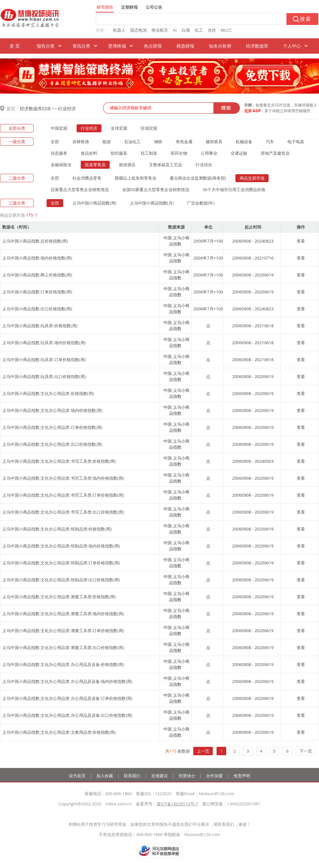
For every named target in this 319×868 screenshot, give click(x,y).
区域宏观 (149, 128)
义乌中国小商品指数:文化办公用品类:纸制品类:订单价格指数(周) (61, 563)
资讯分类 (81, 46)
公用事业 (209, 153)
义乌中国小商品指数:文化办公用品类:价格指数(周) (48, 393)
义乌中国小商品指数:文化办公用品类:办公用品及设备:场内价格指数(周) (67, 681)
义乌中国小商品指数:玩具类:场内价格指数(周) (44, 343)
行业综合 (204, 165)
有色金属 (184, 142)
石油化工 (132, 142)
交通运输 (239, 153)
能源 (107, 142)
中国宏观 (59, 128)
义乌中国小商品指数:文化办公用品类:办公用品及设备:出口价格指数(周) (67, 715)
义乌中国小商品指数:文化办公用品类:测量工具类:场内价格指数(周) (63, 614)
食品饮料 (89, 153)
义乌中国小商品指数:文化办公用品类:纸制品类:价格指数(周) (57, 529)
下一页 (306, 751)
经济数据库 (257, 46)
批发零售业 (95, 165)
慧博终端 (117, 46)
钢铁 (158, 142)
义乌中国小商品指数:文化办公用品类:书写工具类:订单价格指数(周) (63, 495)
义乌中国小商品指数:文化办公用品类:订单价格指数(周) (52, 427)
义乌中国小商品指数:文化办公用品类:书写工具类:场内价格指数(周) (63, 478)
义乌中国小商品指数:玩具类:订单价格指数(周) (44, 360)
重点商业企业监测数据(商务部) (198, 178)
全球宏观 (119, 128)
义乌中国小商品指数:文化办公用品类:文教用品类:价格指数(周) (59, 732)
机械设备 (244, 142)
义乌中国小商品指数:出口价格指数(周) (37, 309)
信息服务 (59, 153)
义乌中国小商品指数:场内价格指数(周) (37, 258)
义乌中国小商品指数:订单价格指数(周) (37, 292)
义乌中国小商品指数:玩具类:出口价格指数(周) (44, 376)
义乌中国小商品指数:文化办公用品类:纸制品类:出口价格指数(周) (61, 580)
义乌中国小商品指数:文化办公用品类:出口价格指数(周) (52, 444)
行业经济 (67, 108)
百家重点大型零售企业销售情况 (80, 190)
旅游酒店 (127, 165)
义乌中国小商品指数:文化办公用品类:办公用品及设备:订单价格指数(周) (67, 698)
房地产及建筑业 (275, 153)
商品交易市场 (252, 178)
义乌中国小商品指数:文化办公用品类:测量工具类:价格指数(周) (59, 597)
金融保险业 (61, 165)
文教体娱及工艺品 (166, 165)
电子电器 (296, 142)
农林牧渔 (81, 142)
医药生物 (179, 153)
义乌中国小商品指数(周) (94, 203)
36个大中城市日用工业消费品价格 (234, 190)
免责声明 (242, 776)
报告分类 (46, 46)
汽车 (270, 142)
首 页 (15, 46)
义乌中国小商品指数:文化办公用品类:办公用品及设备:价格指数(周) (63, 664)
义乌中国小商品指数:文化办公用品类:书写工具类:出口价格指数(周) (63, 512)
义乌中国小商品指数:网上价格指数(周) (37, 275)
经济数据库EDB (35, 108)
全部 (55, 142)
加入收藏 (105, 776)
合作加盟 (214, 776)
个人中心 (292, 46)
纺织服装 (119, 153)
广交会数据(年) (201, 203)
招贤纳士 (187, 776)
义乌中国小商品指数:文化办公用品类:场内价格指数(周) (52, 410)
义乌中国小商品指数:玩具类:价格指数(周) (40, 326)
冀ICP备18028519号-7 (177, 804)
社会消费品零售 (87, 178)
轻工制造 (149, 153)
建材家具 (214, 142)
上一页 (203, 751)
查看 (301, 241)
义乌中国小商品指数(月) (152, 203)
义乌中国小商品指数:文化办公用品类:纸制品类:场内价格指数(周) (61, 546)
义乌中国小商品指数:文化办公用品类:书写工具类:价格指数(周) (59, 461)
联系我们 (132, 776)
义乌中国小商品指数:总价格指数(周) (35, 241)
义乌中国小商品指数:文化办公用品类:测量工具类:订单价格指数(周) (63, 631)
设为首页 (77, 776)
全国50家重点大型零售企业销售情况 (156, 190)
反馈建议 (159, 776)
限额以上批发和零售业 (136, 178)
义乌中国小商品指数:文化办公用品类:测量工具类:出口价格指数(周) (63, 647)
